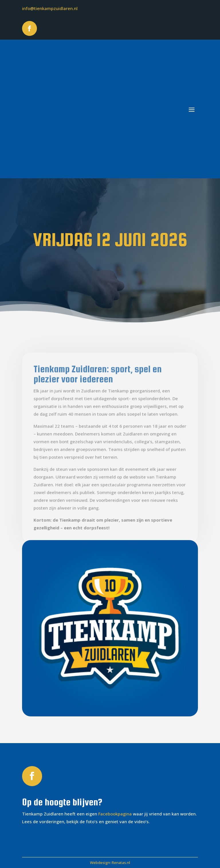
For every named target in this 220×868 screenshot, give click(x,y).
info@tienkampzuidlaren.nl (50, 8)
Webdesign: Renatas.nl (110, 863)
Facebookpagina (115, 814)
